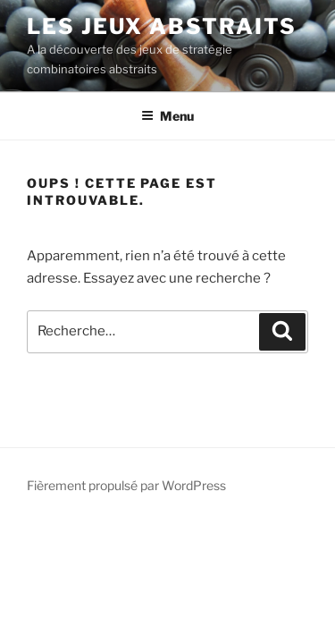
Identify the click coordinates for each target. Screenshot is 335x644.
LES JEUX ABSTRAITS (162, 26)
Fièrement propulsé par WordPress (126, 485)
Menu (167, 116)
